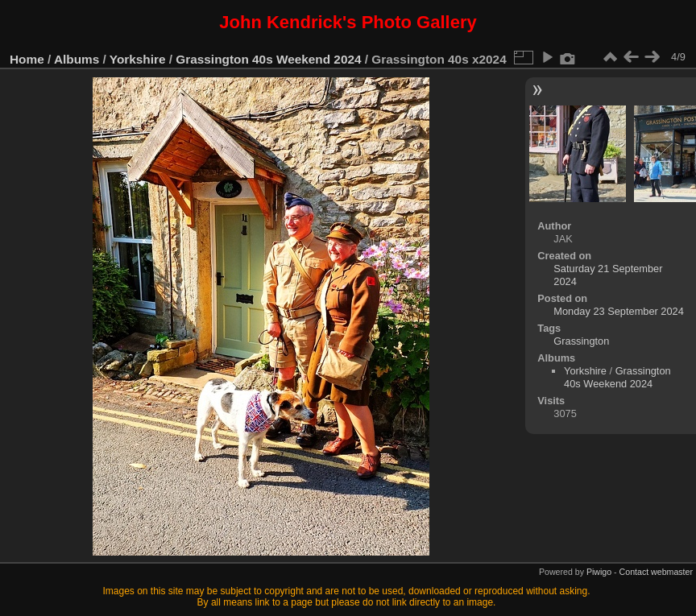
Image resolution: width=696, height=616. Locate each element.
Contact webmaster (656, 572)
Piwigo (599, 572)
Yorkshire (138, 59)
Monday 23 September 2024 (619, 311)
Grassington (581, 341)
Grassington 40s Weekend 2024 (268, 59)
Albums (77, 59)
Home (27, 59)
